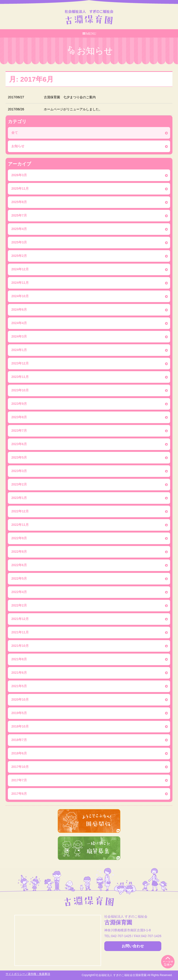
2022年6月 (19, 565)
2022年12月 (20, 511)
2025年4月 (19, 229)
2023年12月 (20, 363)
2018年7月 (19, 740)
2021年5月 (19, 686)
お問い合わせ (133, 946)
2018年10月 (20, 726)
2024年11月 (20, 283)
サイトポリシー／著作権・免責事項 (28, 974)
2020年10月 (20, 699)
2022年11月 (20, 525)
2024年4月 (19, 323)
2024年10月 (20, 296)
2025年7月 (19, 215)
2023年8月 (19, 417)
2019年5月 (19, 713)
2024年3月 (19, 336)
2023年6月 (19, 444)
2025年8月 (19, 202)
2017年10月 (20, 767)
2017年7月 (19, 780)
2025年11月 (20, 188)
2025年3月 (19, 242)
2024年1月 (19, 350)
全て (15, 133)
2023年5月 (19, 457)
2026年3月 (19, 175)
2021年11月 (20, 632)
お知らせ (18, 146)
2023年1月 (19, 498)
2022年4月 (19, 592)
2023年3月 (19, 471)
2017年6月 (19, 794)
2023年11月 (20, 377)
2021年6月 (19, 673)
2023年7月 (19, 431)
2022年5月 (19, 578)
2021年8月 (19, 659)
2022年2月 (19, 605)
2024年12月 (20, 269)
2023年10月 (20, 390)
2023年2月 (19, 484)
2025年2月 (19, 256)
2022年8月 (19, 552)
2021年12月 (20, 619)
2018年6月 (19, 753)
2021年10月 (20, 646)
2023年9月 (19, 404)
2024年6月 (19, 310)
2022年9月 (19, 538)
